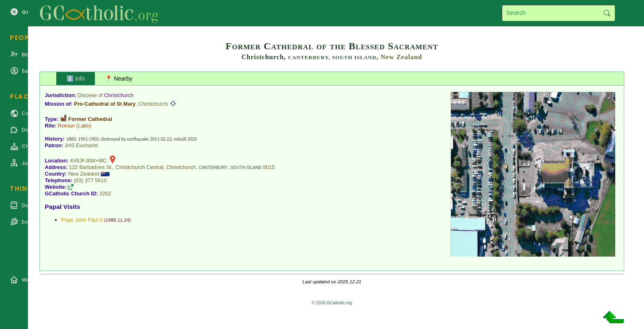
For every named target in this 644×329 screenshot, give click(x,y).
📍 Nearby (119, 79)
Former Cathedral (90, 119)
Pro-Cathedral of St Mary (105, 104)
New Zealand (401, 57)
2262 (105, 193)
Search (607, 13)
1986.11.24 (117, 220)
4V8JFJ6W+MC (88, 161)
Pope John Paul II (82, 220)
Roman (66, 126)
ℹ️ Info (76, 79)
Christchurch (119, 95)
